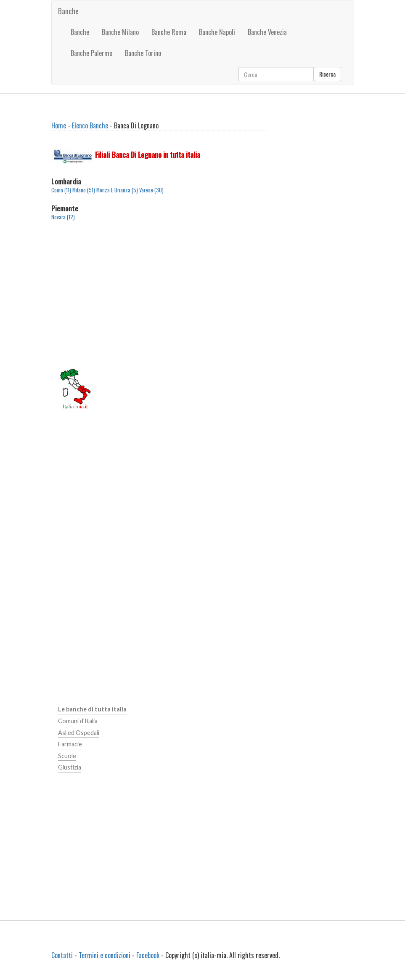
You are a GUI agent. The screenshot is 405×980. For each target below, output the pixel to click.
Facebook (148, 955)
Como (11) (61, 190)
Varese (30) (151, 190)
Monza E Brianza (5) (117, 190)
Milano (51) (84, 190)
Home (59, 125)
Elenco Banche (90, 125)
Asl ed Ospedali (79, 733)
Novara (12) (63, 217)
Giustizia (70, 767)
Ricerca (327, 74)
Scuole (67, 756)
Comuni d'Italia (78, 721)
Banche (68, 11)
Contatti (62, 955)
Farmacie (70, 744)
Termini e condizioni (105, 955)
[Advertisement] (159, 299)
